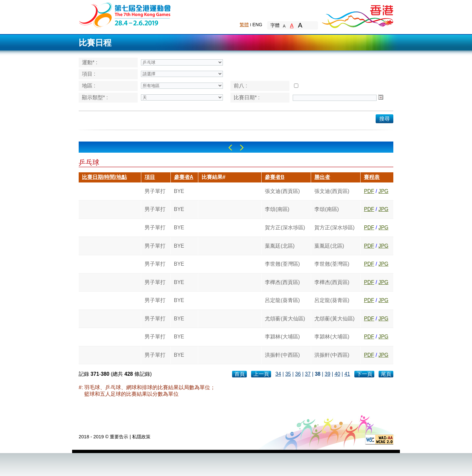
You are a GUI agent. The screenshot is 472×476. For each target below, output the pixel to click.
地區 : (89, 86)
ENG (257, 25)
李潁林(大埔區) (282, 337)
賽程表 (372, 177)
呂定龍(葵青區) (282, 300)
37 (308, 374)
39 (327, 374)
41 (347, 374)
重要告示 (119, 437)
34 (278, 374)
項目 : (89, 74)
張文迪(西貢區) (282, 191)
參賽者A (184, 177)
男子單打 (155, 191)
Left (230, 148)
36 (298, 374)
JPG (383, 191)
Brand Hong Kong (357, 15)
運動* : (90, 62)
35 (288, 374)
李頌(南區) (277, 209)
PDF (369, 191)
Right (242, 148)
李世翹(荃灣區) (282, 264)
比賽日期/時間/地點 (104, 177)
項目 (150, 177)
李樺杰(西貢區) (282, 282)
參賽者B (275, 177)
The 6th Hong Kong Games (125, 15)
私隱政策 (141, 437)
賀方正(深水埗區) (285, 228)
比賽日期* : (247, 97)
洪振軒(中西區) (282, 355)
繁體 (244, 25)
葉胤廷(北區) (280, 246)
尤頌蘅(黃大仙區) (285, 319)
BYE (179, 191)
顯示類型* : (95, 97)
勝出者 (322, 177)
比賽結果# (214, 177)
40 (337, 374)
